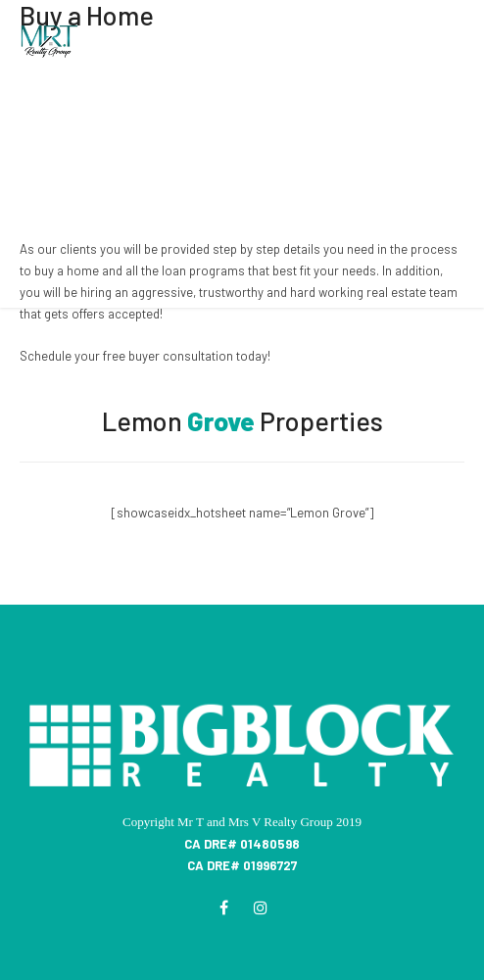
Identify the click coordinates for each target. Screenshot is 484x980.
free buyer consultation (168, 356)
